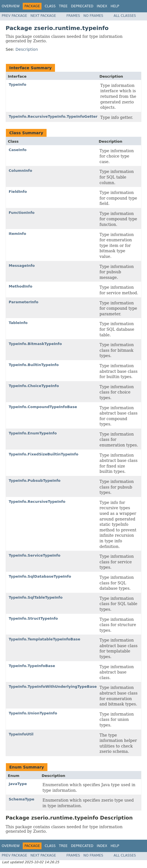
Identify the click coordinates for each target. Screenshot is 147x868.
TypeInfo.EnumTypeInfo (33, 433)
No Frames (93, 16)
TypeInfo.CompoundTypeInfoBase (43, 407)
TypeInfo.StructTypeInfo (33, 618)
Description (27, 49)
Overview (11, 6)
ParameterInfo (24, 302)
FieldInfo (18, 192)
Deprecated (82, 6)
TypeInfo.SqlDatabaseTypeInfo (40, 576)
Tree (63, 6)
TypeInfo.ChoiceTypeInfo (34, 386)
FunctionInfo (22, 213)
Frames (73, 16)
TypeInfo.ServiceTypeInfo (35, 555)
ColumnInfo (20, 171)
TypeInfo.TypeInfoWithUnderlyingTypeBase (53, 687)
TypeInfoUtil (21, 734)
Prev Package (14, 16)
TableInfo (18, 323)
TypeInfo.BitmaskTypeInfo (35, 344)
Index (102, 6)
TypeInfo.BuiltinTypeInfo (34, 365)
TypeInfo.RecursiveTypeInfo (37, 502)
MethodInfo (20, 286)
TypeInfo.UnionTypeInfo (33, 713)
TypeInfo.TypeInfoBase (32, 666)
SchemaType (21, 799)
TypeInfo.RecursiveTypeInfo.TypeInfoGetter (53, 116)
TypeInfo (18, 85)
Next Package (43, 16)
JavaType (18, 784)
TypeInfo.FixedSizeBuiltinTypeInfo (43, 454)
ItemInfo (17, 234)
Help (115, 6)
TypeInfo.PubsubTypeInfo (35, 481)
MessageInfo (22, 266)
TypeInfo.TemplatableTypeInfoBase (44, 639)
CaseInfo (18, 150)
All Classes (125, 16)
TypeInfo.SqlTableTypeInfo (36, 597)
